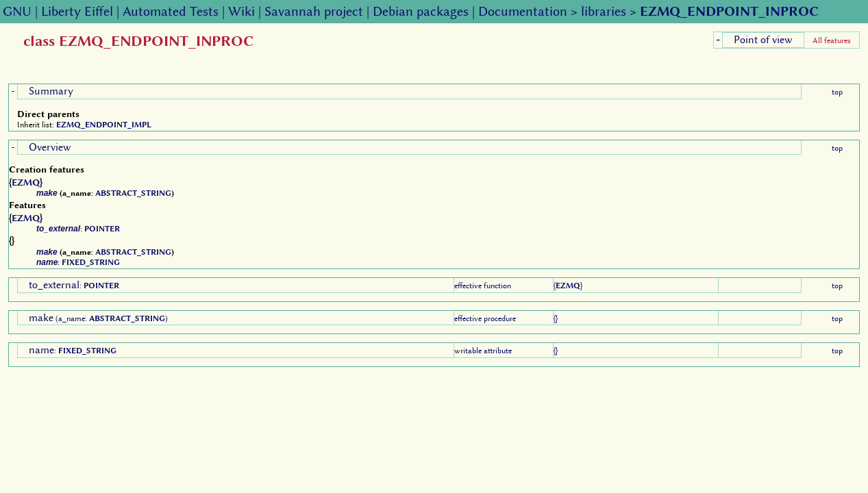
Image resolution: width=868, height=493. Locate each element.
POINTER (102, 229)
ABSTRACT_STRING (133, 193)
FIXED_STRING (91, 262)
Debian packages (421, 11)
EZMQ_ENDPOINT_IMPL (104, 125)
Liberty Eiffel (77, 11)
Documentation (523, 11)
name (47, 262)
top (837, 92)
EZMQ (26, 182)
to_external (58, 229)
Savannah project (314, 11)
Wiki (241, 11)
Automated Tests (171, 11)
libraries (604, 11)
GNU (17, 11)
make (47, 193)
